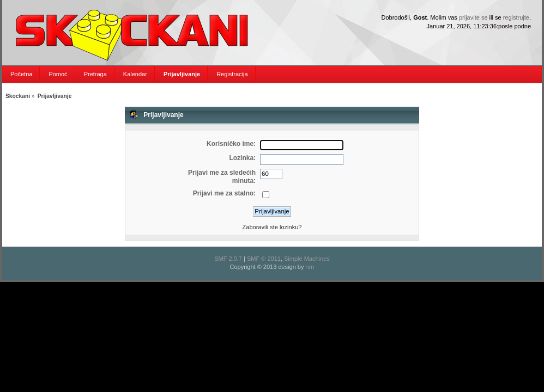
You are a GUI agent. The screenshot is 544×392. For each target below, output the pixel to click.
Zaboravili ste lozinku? (272, 227)
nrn (310, 267)
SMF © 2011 (264, 259)
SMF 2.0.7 (228, 259)
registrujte (516, 17)
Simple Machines (307, 259)
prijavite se (473, 17)
